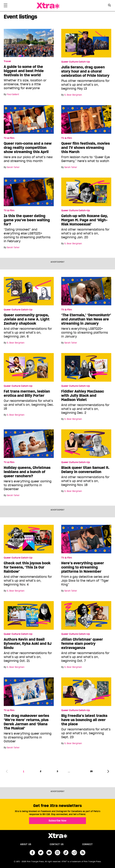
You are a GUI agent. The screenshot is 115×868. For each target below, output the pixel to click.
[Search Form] (109, 6)
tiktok (66, 853)
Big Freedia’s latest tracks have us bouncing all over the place (84, 720)
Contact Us (57, 844)
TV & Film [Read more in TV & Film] (9, 138)
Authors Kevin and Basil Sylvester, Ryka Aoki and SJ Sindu (28, 644)
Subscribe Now (57, 821)
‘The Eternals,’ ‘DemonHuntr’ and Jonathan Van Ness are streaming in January (86, 319)
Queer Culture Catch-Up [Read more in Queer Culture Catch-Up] (76, 62)
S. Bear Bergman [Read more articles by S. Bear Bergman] (73, 95)
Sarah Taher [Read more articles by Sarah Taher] (13, 167)
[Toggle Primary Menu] (6, 6)
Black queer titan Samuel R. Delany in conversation (85, 470)
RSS (83, 853)
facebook (32, 853)
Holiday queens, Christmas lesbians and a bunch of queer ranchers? (27, 472)
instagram (57, 853)
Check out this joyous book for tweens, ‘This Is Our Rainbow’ (27, 567)
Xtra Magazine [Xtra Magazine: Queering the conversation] (48, 6)
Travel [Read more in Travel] (7, 61)
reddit (74, 853)
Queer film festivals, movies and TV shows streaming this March (86, 148)
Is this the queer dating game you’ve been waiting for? (27, 220)
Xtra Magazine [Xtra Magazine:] (57, 836)
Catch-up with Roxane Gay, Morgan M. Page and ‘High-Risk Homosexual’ (85, 220)
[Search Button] (109, 5)
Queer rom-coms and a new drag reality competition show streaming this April (28, 148)
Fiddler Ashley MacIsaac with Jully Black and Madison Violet (83, 396)
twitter (41, 853)
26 (91, 771)
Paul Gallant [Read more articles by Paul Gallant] (13, 94)
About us (26, 844)
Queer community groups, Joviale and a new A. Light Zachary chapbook (27, 319)
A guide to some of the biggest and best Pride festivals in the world (24, 71)
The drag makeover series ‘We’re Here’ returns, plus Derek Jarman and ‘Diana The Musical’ (26, 722)
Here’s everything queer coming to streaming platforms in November (83, 567)
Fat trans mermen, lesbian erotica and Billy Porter (27, 393)
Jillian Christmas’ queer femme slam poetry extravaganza (82, 644)
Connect (87, 844)
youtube (49, 853)
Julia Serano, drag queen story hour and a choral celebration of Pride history (85, 71)
